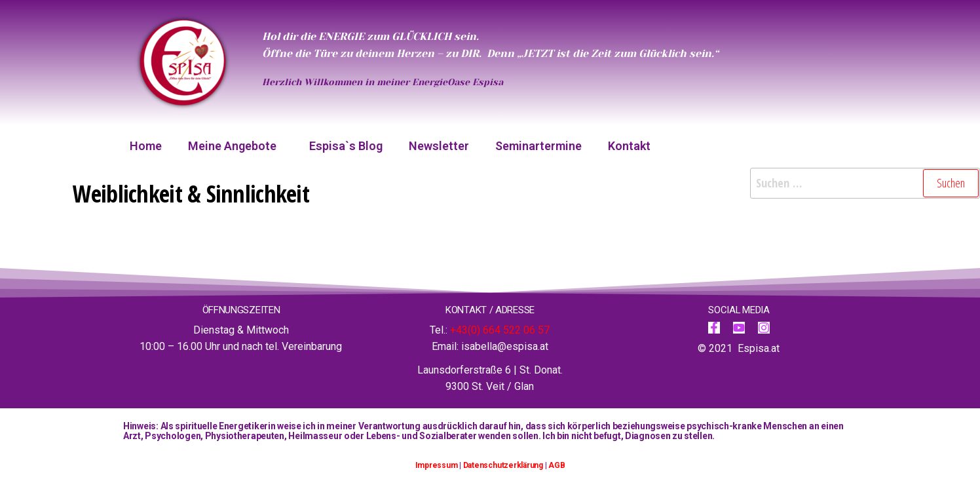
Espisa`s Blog (346, 146)
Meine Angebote (236, 146)
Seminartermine (538, 146)
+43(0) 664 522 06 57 (500, 330)
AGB (556, 465)
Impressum (437, 465)
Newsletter (439, 146)
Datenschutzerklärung (503, 465)
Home (146, 146)
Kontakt (629, 146)
